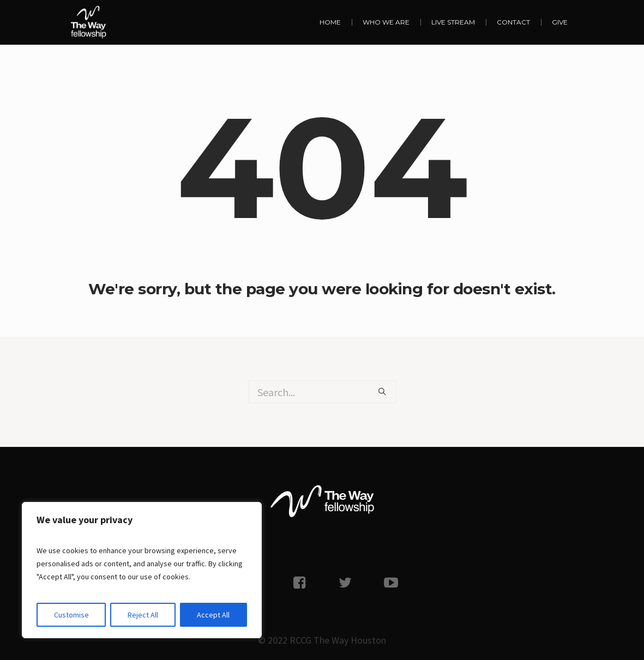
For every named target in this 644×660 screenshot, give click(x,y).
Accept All (213, 615)
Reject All (143, 615)
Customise (71, 615)
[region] (142, 570)
